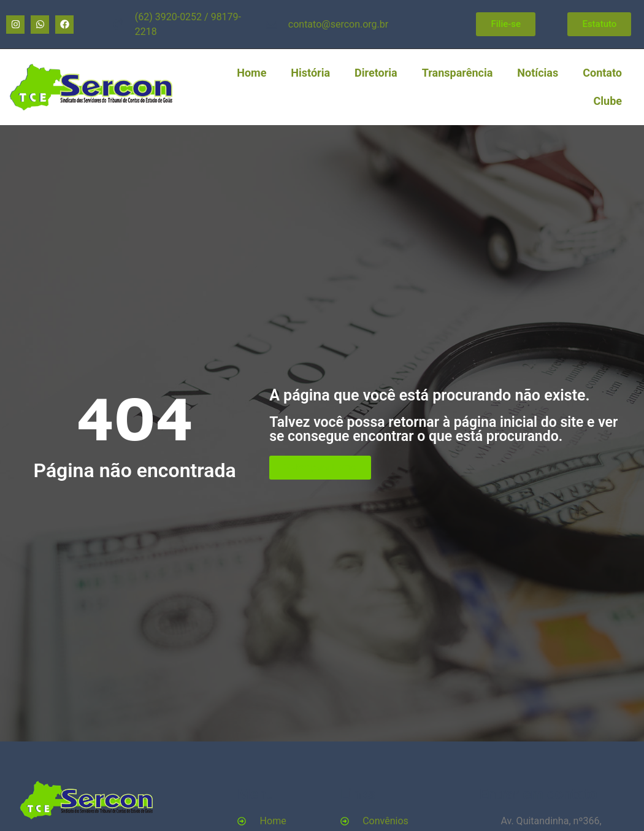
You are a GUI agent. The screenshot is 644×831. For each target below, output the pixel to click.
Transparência (458, 73)
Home (251, 73)
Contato (602, 73)
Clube (608, 101)
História (310, 73)
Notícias (538, 73)
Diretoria (376, 73)
